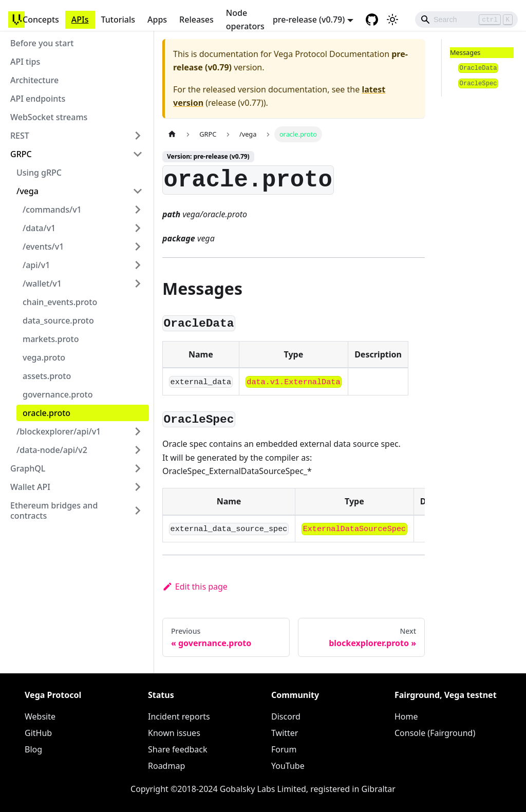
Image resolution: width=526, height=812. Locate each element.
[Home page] (172, 134)
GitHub (38, 733)
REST (20, 136)
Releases (196, 20)
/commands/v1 (52, 210)
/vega (27, 191)
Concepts (41, 20)
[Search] (466, 20)
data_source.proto (58, 320)
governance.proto (58, 394)
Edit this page (195, 587)
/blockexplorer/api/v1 (59, 431)
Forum (284, 749)
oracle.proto (46, 413)
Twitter (285, 733)
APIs (80, 20)
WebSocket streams (49, 117)
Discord (286, 716)
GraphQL (28, 468)
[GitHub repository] (372, 20)
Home (406, 716)
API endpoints (38, 99)
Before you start (42, 43)
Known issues (174, 733)
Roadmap (166, 766)
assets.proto (47, 376)
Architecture (34, 80)
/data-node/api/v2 (52, 450)
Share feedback (178, 749)
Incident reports (179, 716)
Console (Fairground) (435, 733)
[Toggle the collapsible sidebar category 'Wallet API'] (138, 487)
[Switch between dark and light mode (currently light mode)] (392, 20)
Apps (157, 20)
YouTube (288, 766)
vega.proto (44, 357)
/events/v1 (43, 247)
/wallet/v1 (42, 284)
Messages (465, 52)
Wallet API (30, 487)
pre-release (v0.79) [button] (309, 20)
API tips (25, 62)
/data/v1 (39, 228)
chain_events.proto (60, 302)
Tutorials (118, 20)
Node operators (245, 20)
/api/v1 (36, 265)
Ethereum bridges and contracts (54, 511)
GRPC (21, 154)
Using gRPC (39, 173)
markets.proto (51, 339)
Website (40, 716)
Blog (33, 749)
